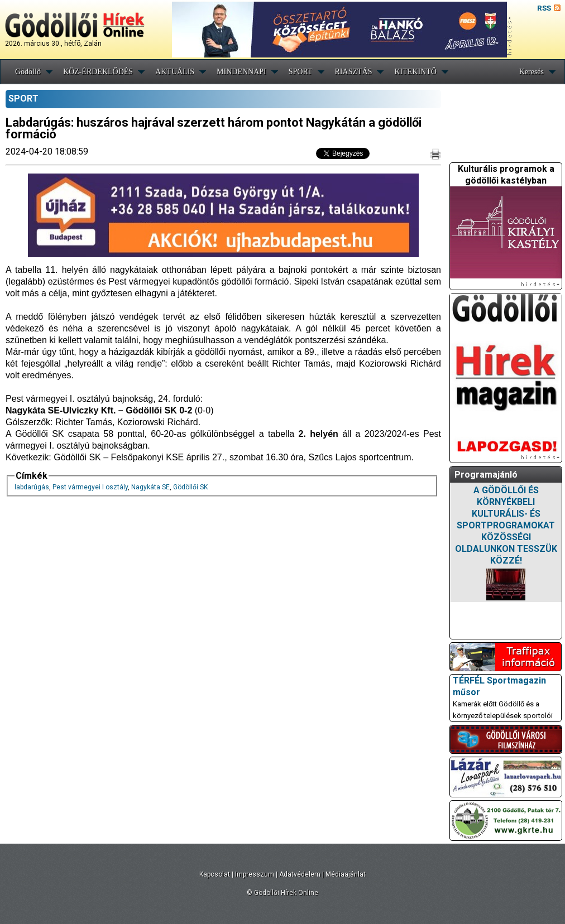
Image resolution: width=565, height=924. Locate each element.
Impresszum (255, 874)
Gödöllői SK (190, 487)
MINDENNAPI (241, 72)
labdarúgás (32, 487)
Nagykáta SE (150, 487)
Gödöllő (28, 72)
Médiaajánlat (346, 874)
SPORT (301, 72)
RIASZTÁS (354, 72)
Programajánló (486, 475)
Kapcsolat (215, 874)
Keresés (532, 72)
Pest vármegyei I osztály (90, 487)
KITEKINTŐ (415, 72)
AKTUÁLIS (175, 72)
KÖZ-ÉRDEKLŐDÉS (98, 72)
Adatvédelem (300, 874)
